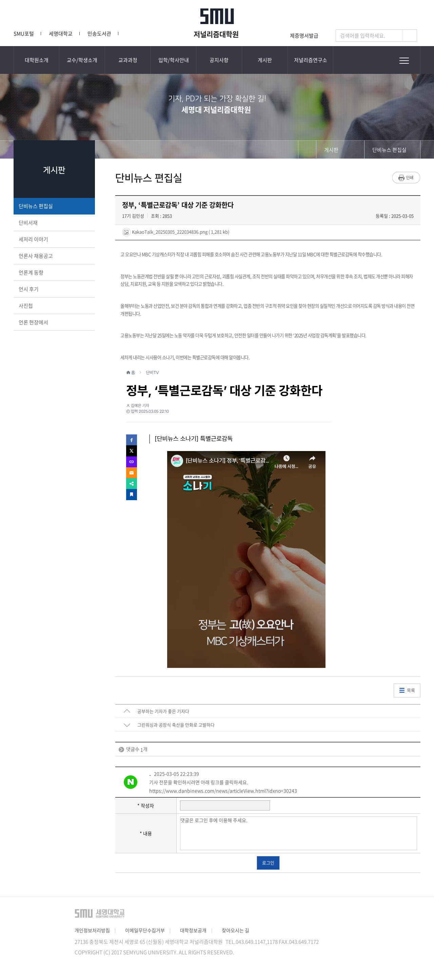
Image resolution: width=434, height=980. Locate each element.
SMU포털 (24, 34)
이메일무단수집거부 (145, 930)
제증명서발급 (304, 36)
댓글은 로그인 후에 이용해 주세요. (299, 833)
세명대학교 (61, 34)
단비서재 (54, 223)
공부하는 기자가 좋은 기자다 (163, 711)
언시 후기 (54, 289)
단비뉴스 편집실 (54, 206)
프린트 (406, 178)
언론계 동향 (54, 272)
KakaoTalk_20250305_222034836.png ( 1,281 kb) (180, 232)
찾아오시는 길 (235, 930)
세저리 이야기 (54, 239)
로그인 (268, 863)
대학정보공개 (193, 930)
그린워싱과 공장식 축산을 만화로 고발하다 (176, 725)
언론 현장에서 (54, 322)
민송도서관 (99, 34)
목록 (411, 690)
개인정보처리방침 (92, 930)
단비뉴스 (138, 34)
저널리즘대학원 (217, 34)
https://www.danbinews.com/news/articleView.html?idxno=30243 (223, 791)
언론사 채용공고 (54, 256)
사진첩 (54, 306)
